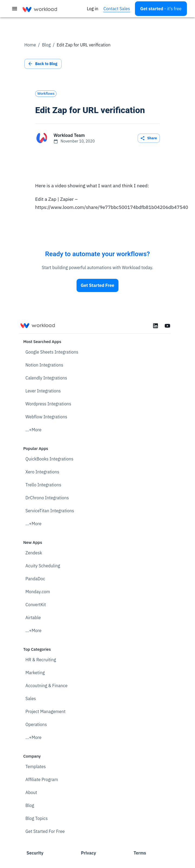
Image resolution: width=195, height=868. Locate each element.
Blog (46, 45)
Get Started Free (98, 285)
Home (30, 45)
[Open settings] (161, 9)
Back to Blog (43, 64)
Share (149, 138)
